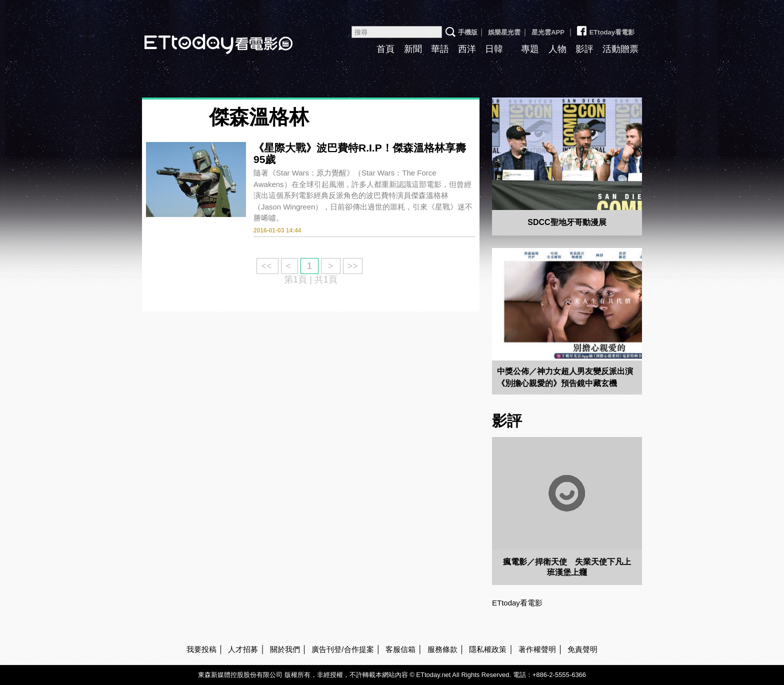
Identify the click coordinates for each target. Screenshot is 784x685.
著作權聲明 (537, 649)
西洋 (467, 49)
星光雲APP (548, 32)
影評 (584, 49)
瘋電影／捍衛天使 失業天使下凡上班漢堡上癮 (567, 567)
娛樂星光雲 (504, 32)
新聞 (413, 49)
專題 (530, 49)
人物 (557, 49)
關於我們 (285, 649)
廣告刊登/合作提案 (342, 649)
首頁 (385, 49)
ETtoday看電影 (204, 36)
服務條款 (442, 649)
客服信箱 (400, 649)
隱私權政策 (488, 649)
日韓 (494, 49)
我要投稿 (201, 649)
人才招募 (243, 649)
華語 (440, 49)
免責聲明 (582, 649)
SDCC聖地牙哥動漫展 (567, 222)
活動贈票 (620, 49)
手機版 (468, 32)
